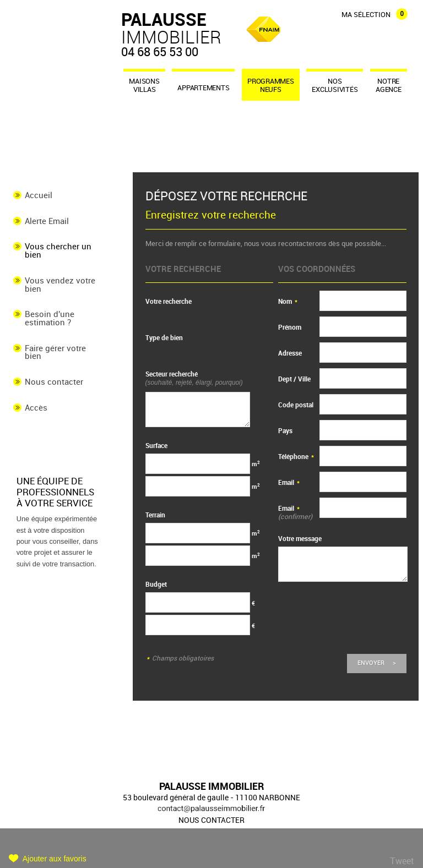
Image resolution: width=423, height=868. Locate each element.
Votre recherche (169, 301)
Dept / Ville (294, 379)
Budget (156, 584)
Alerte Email (47, 221)
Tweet (402, 861)
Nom (288, 301)
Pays (285, 431)
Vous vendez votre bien (60, 285)
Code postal (296, 405)
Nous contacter (54, 382)
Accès (36, 408)
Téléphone (296, 457)
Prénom (290, 327)
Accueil (39, 195)
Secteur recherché (194, 378)
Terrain (155, 515)
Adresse (290, 353)
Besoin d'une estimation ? (50, 318)
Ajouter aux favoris (55, 859)
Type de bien (164, 338)
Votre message (300, 539)
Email (289, 482)
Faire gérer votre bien (55, 353)
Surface (156, 446)
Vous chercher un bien (58, 251)
